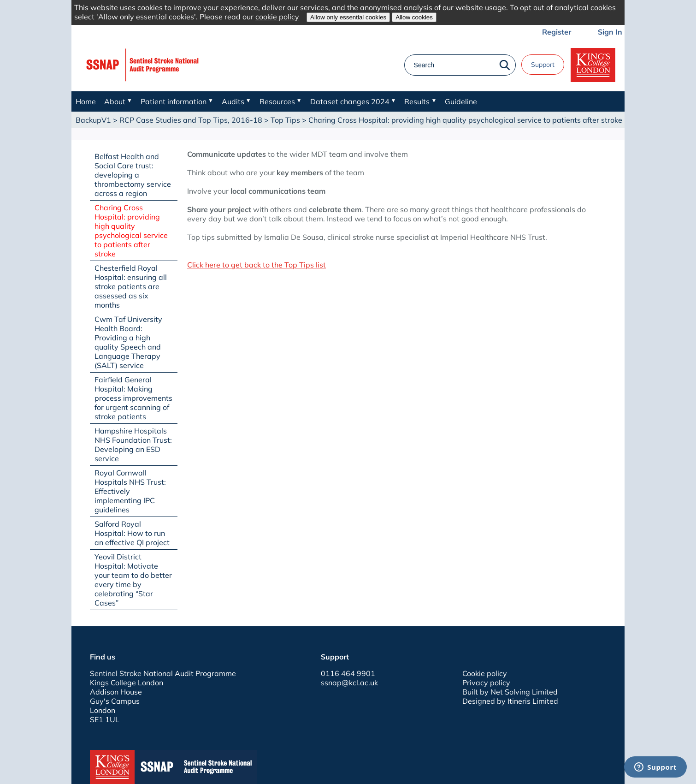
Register (557, 32)
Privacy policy (486, 683)
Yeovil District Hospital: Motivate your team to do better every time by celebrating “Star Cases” (133, 580)
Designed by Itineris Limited (510, 701)
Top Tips (285, 120)
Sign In (610, 32)
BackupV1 (93, 120)
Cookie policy (485, 673)
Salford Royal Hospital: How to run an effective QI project (132, 533)
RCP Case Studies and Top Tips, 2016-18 (191, 120)
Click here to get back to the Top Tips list (257, 265)
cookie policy (277, 17)
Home (86, 101)
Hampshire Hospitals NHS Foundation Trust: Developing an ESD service (133, 445)
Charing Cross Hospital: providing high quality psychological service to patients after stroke (131, 231)
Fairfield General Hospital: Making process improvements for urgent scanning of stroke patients (133, 398)
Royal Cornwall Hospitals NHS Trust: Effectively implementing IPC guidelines (130, 491)
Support (543, 65)
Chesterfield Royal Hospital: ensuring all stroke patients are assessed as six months (131, 286)
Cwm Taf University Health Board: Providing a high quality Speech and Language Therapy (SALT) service (128, 342)
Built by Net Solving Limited (510, 692)
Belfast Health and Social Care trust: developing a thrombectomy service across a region (133, 175)
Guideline (461, 101)
